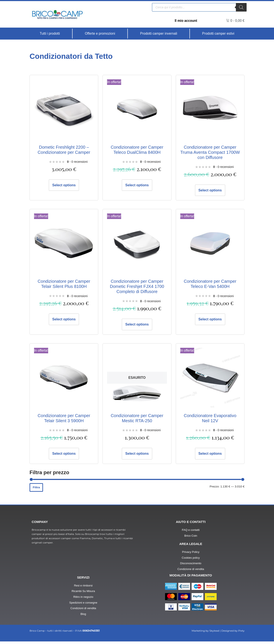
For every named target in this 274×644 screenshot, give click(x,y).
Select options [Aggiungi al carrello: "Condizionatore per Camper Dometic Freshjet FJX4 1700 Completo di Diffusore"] (137, 325)
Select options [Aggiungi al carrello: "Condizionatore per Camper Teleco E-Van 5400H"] (210, 320)
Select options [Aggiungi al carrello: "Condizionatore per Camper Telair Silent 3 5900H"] (64, 454)
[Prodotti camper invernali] (159, 34)
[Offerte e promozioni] (100, 34)
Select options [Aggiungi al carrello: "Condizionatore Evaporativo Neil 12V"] (210, 454)
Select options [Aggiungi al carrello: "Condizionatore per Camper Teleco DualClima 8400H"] (137, 185)
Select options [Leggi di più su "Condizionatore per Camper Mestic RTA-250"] (137, 454)
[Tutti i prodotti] (50, 34)
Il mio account (186, 21)
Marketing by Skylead (205, 633)
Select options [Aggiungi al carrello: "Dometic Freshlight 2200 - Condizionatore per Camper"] (64, 185)
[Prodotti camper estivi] (218, 34)
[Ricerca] (241, 7)
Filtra (36, 489)
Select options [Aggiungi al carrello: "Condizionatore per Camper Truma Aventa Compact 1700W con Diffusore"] (210, 190)
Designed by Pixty (233, 633)
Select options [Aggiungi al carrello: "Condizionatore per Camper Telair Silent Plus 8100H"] (64, 320)
